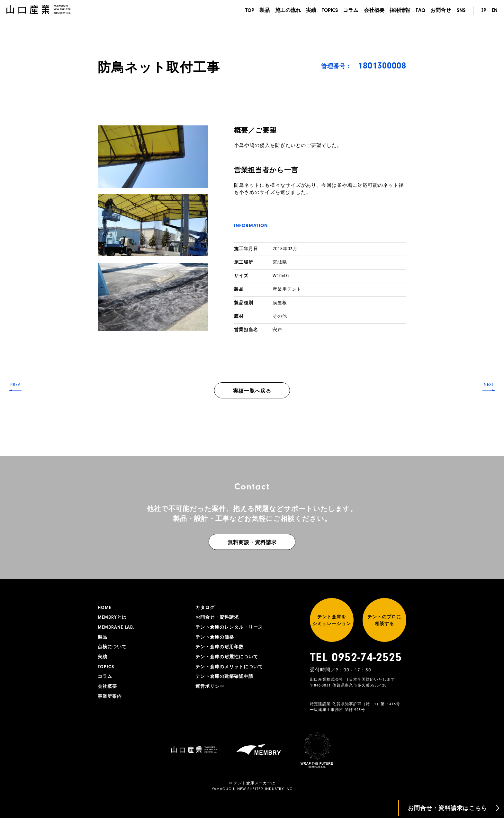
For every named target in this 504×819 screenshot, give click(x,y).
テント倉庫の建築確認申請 (224, 678)
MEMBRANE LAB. (116, 628)
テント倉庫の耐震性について (227, 658)
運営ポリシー (210, 687)
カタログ (205, 608)
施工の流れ (285, 11)
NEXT (488, 409)
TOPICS (328, 11)
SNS (461, 11)
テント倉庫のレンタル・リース (229, 628)
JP (484, 11)
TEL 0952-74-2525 (356, 659)
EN (495, 11)
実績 (309, 11)
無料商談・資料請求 (252, 542)
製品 (261, 11)
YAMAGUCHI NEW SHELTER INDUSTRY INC (252, 790)
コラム (349, 11)
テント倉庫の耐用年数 (220, 648)
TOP (246, 11)
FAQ (420, 11)
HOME (104, 608)
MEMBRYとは (112, 618)
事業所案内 (110, 697)
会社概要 (373, 11)
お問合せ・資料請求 (217, 618)
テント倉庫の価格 (215, 638)
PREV (16, 409)
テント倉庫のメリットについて (229, 668)
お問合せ (441, 11)
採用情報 (399, 11)
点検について (112, 648)
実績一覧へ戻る (252, 391)
